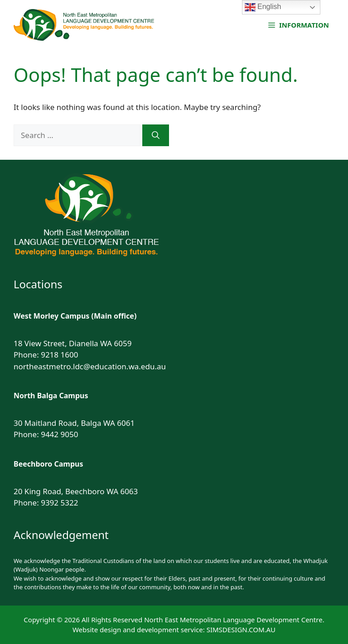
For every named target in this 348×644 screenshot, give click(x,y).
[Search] (156, 135)
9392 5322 (59, 503)
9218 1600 (59, 355)
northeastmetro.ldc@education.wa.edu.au (90, 366)
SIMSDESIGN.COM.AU (241, 630)
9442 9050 (59, 434)
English (263, 7)
